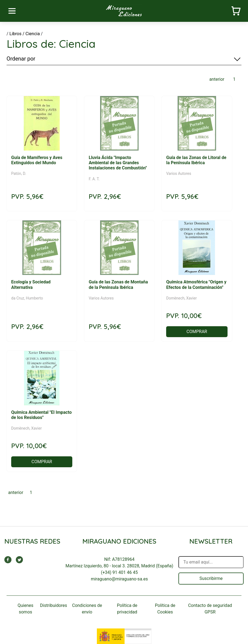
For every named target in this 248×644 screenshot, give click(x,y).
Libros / (17, 34)
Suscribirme (211, 578)
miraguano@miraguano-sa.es (119, 579)
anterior (217, 79)
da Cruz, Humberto (27, 298)
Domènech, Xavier (181, 298)
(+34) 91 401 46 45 (119, 572)
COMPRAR (197, 332)
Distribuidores (54, 605)
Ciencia (33, 34)
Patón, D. (19, 173)
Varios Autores (179, 173)
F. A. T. (94, 179)
